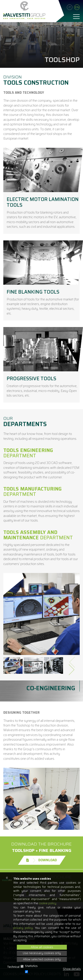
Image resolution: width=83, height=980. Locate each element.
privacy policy (23, 928)
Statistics (31, 966)
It (70, 7)
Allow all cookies (42, 947)
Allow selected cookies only (42, 959)
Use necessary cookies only (42, 953)
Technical (13, 967)
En (77, 7)
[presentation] (74, 661)
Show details (72, 969)
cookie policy (47, 903)
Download (42, 860)
